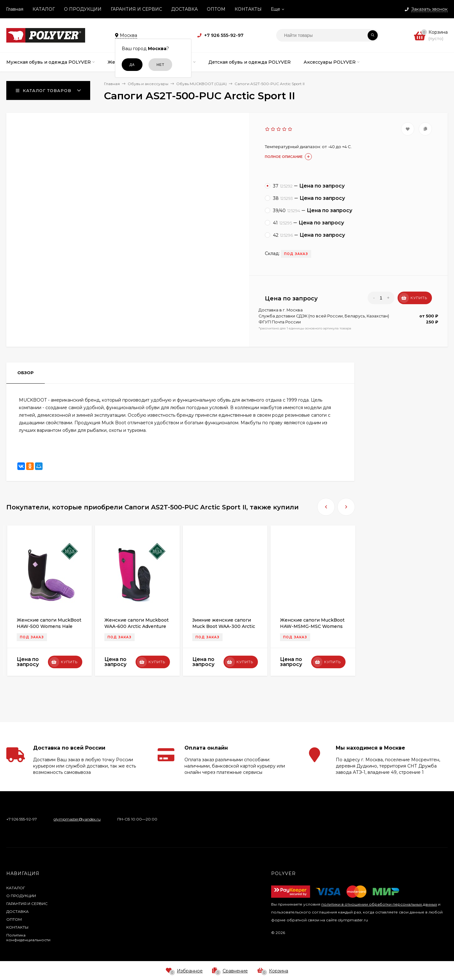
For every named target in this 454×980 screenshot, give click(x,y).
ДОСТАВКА (184, 9)
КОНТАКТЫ (248, 9)
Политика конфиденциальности (28, 937)
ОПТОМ (216, 9)
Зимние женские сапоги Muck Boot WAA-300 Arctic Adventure (224, 626)
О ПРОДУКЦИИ (83, 9)
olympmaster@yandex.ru (77, 819)
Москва (295, 310)
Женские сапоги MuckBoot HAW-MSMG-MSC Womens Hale (312, 626)
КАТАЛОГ (44, 9)
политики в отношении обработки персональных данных (379, 904)
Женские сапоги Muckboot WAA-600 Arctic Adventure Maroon (137, 626)
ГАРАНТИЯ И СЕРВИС (136, 9)
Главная (15, 9)
